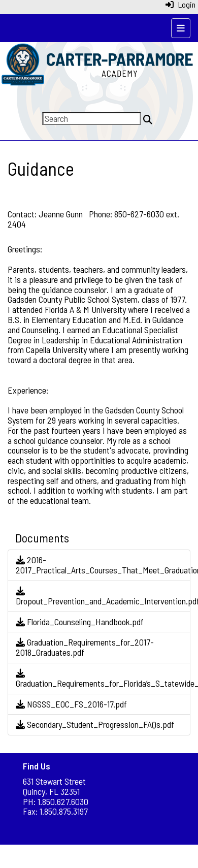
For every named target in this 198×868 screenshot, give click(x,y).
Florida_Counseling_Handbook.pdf (80, 622)
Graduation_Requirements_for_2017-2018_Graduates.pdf (85, 647)
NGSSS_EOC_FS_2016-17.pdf (71, 704)
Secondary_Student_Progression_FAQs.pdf (95, 724)
